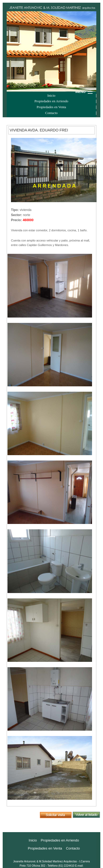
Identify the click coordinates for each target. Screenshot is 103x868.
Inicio (51, 96)
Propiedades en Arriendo (51, 101)
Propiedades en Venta (51, 107)
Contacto (51, 113)
